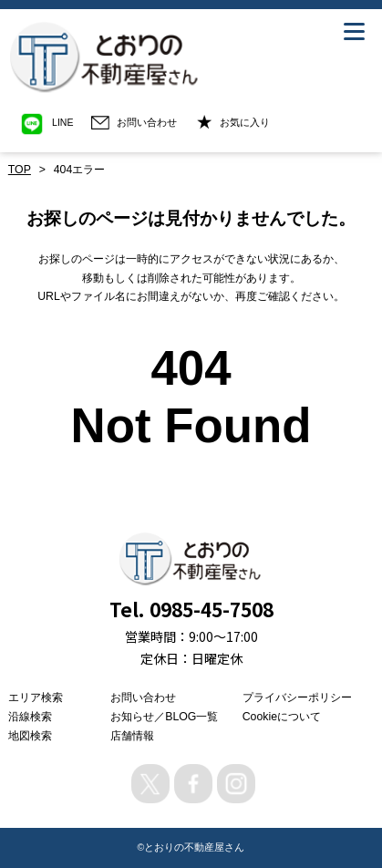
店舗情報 (132, 736)
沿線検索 (30, 717)
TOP (20, 170)
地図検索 (30, 736)
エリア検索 (36, 697)
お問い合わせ (143, 697)
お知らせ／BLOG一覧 (164, 717)
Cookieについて (282, 717)
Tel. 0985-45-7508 (191, 609)
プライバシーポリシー (297, 697)
